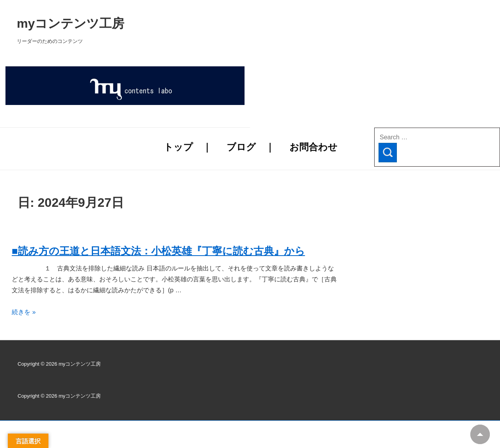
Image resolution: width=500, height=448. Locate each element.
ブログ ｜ (251, 147)
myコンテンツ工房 (171, 23)
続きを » (24, 312)
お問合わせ (313, 147)
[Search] (388, 153)
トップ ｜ (188, 147)
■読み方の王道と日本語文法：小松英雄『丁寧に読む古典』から (158, 251)
